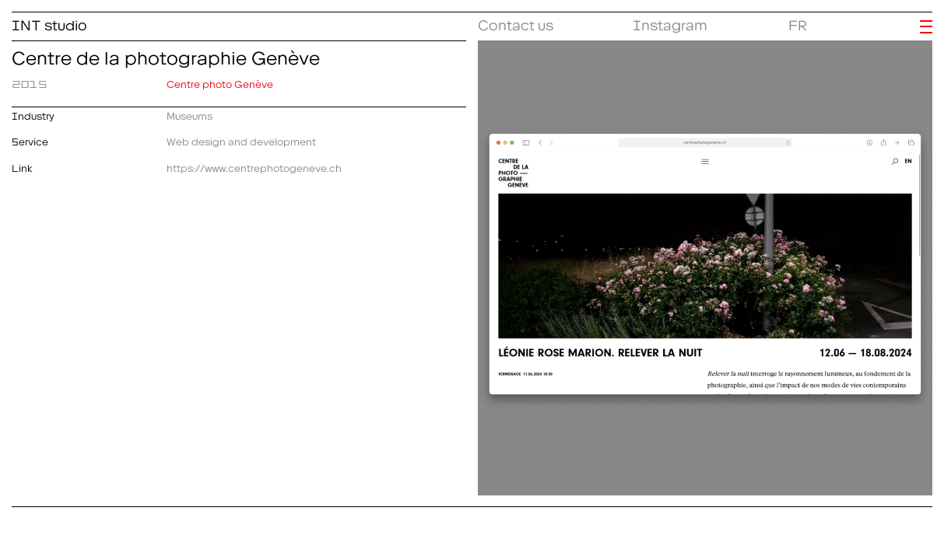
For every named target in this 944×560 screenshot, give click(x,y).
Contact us (516, 22)
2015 (30, 82)
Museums (190, 114)
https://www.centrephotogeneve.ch (254, 166)
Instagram (670, 22)
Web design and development (241, 140)
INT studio (49, 22)
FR (798, 22)
